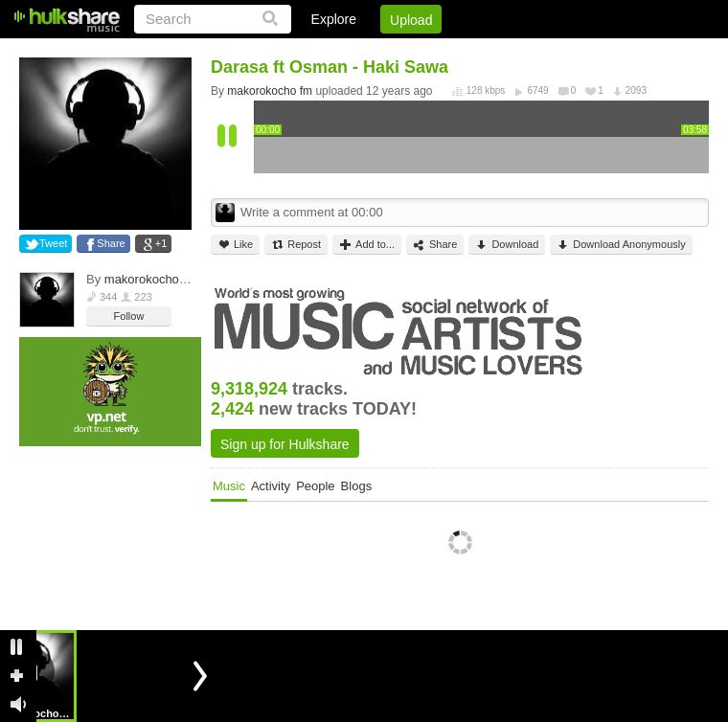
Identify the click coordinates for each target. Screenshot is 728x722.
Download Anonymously (621, 245)
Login (313, 53)
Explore (334, 19)
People (315, 486)
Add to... (367, 245)
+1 (161, 243)
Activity (271, 486)
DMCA (512, 53)
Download (507, 245)
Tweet (53, 243)
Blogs (357, 486)
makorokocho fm (150, 279)
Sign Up (382, 53)
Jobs (449, 53)
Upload (411, 20)
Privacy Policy (602, 53)
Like (235, 245)
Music (229, 486)
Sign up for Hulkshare (285, 444)
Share (111, 243)
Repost (296, 245)
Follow (129, 316)
